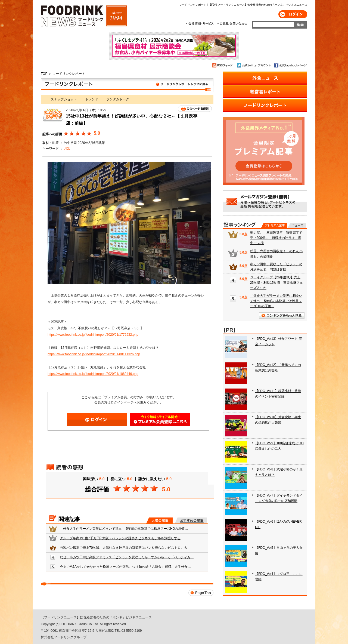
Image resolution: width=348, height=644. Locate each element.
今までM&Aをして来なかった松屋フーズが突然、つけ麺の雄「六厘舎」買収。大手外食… (125, 567)
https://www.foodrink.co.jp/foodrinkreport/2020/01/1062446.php (93, 374)
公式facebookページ (290, 65)
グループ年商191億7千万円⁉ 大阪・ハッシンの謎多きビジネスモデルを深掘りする (120, 538)
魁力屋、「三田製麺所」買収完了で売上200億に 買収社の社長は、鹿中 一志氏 (276, 238)
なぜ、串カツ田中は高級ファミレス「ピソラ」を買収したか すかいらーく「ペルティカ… (127, 557)
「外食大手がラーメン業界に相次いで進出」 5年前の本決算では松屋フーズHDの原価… (124, 529)
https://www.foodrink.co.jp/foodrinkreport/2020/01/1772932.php (93, 335)
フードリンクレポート (127, 85)
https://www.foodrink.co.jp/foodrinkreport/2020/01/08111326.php (94, 354)
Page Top (201, 593)
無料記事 (297, 226)
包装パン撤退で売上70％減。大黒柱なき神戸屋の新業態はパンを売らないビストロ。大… (125, 548)
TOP (44, 74)
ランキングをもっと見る (282, 315)
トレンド (92, 99)
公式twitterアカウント (254, 65)
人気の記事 (159, 520)
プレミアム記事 (274, 226)
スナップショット (64, 99)
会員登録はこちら (160, 420)
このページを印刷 (195, 109)
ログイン (293, 14)
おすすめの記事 (191, 520)
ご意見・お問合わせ (232, 24)
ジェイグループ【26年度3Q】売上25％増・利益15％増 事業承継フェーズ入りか (277, 282)
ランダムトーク (118, 99)
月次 (67, 149)
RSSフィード (223, 65)
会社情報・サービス (201, 24)
